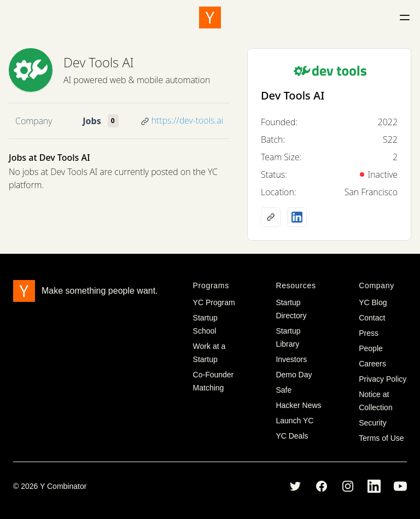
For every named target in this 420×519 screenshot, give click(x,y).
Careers (372, 364)
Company (34, 121)
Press (369, 333)
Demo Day (294, 375)
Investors (291, 359)
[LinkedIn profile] (297, 217)
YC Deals (292, 436)
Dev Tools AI (99, 62)
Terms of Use (381, 438)
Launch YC (294, 421)
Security (373, 423)
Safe (284, 390)
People (371, 348)
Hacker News (298, 405)
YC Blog (373, 302)
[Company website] (271, 217)
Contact (372, 318)
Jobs (92, 121)
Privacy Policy (383, 379)
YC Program (214, 302)
